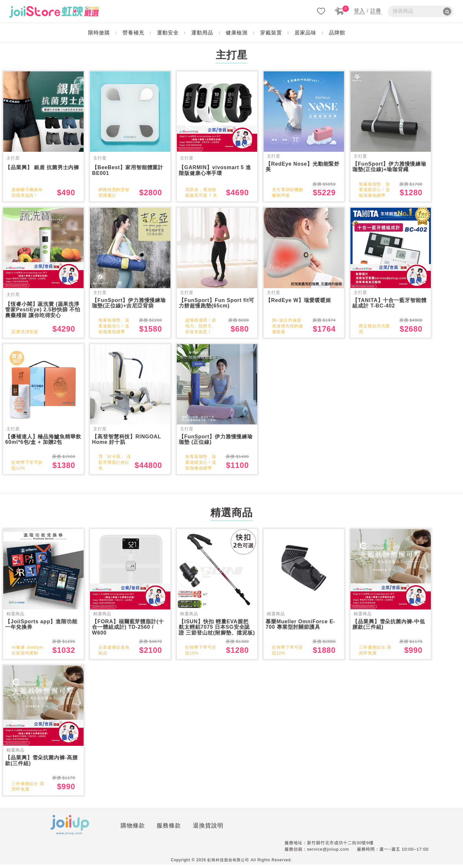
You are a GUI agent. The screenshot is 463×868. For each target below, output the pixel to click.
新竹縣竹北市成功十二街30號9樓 (340, 846)
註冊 (376, 11)
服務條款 (132, 830)
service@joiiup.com (328, 853)
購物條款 (95, 830)
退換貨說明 (171, 830)
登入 (359, 11)
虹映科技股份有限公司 (228, 863)
